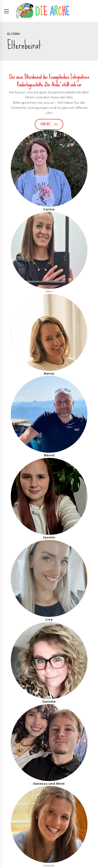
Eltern (13, 34)
